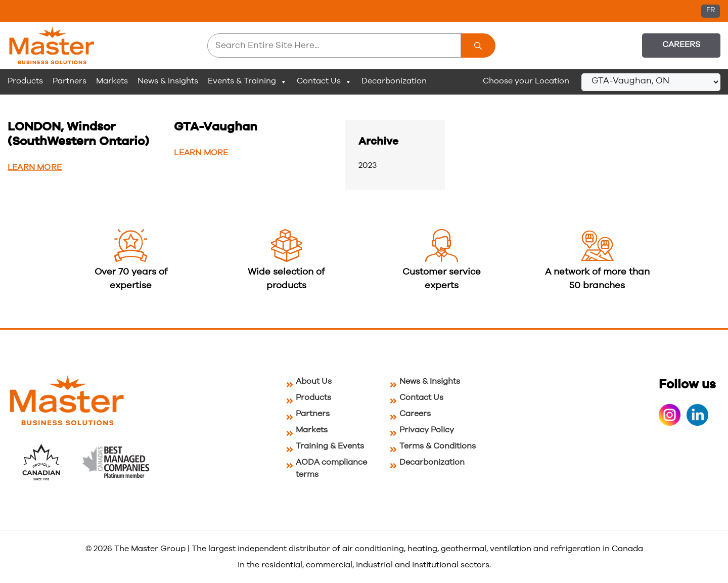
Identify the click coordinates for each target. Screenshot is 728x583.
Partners (70, 81)
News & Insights (168, 81)
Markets (112, 81)
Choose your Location (526, 81)
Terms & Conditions (438, 446)
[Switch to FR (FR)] (711, 11)
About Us (314, 381)
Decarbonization (394, 81)
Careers (681, 44)
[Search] (478, 46)
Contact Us (324, 81)
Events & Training (247, 81)
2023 (368, 165)
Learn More (35, 167)
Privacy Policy (427, 430)
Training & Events (330, 446)
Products (25, 81)
